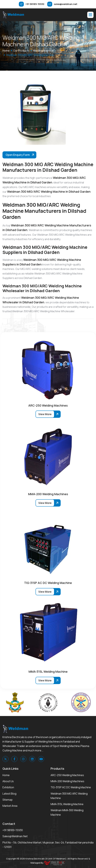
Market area (10, 806)
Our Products (21, 51)
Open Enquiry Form (18, 155)
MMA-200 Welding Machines (67, 781)
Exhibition (8, 787)
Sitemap (8, 800)
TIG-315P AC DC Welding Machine (71, 787)
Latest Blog (9, 794)
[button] (90, 15)
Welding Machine (43, 51)
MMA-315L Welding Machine (67, 804)
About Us (8, 781)
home (6, 51)
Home (6, 775)
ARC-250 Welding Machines (67, 775)
